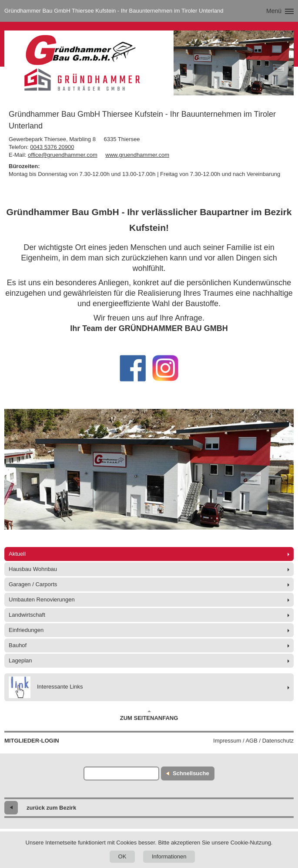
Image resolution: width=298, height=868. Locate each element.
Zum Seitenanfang (149, 716)
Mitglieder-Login (32, 741)
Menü (274, 11)
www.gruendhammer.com (137, 155)
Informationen (169, 856)
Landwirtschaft (27, 615)
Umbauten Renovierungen (42, 599)
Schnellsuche (191, 773)
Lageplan (20, 660)
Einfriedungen (26, 630)
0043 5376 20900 (52, 147)
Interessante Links (46, 687)
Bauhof (18, 645)
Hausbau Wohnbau (33, 569)
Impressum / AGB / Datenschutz (253, 741)
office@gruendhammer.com (63, 155)
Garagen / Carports (33, 584)
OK (122, 856)
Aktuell (17, 554)
